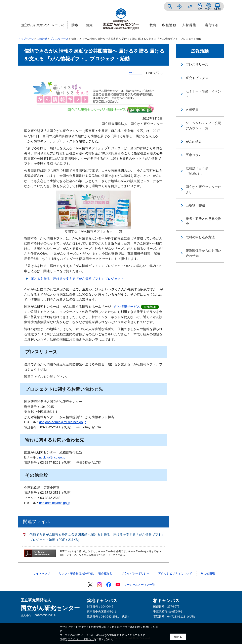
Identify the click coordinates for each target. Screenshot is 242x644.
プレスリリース (59, 39)
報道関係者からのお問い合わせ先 (203, 253)
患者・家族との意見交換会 (203, 221)
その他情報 (208, 573)
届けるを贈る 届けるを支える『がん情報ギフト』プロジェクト (77, 279)
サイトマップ (42, 573)
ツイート (135, 73)
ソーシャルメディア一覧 (139, 585)
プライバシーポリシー (135, 573)
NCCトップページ (200, 6)
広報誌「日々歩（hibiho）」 (197, 171)
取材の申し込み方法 (200, 237)
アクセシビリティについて (175, 573)
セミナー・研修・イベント (203, 94)
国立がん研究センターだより (203, 189)
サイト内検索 (170, 6)
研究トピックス (197, 78)
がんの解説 (194, 142)
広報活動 (42, 39)
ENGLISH (209, 6)
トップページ (26, 39)
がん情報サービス (127, 307)
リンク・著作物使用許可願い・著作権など (86, 573)
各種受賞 (192, 110)
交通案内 (217, 6)
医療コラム (194, 155)
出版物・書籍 (195, 205)
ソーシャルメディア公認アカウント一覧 (203, 126)
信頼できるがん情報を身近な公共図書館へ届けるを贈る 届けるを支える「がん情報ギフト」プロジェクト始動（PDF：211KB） (97, 537)
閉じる (178, 637)
